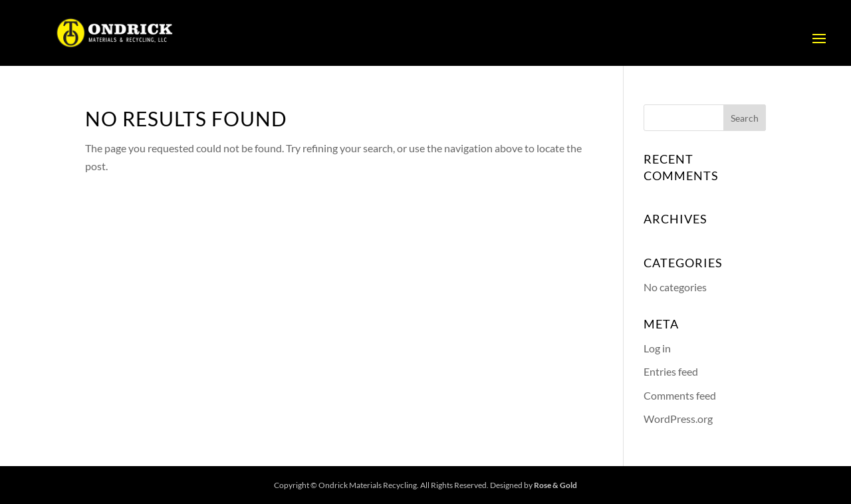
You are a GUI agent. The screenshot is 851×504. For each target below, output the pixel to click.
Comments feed (680, 395)
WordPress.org (678, 419)
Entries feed (671, 371)
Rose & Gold (555, 485)
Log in (657, 348)
